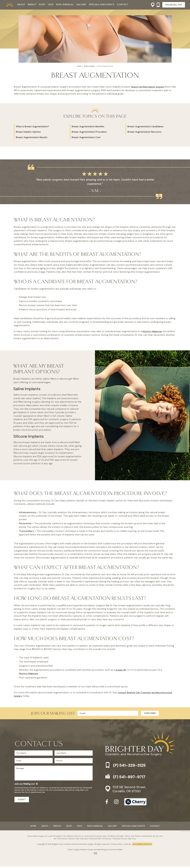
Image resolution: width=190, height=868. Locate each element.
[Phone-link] (157, 5)
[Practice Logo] (10, 5)
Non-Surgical (65, 4)
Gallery (81, 4)
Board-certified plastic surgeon (149, 87)
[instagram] (116, 804)
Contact (123, 4)
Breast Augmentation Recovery (144, 132)
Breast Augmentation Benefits (88, 126)
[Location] (152, 5)
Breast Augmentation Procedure (89, 132)
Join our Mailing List (25, 785)
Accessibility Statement (142, 846)
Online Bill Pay (174, 5)
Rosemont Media (115, 851)
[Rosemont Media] (95, 855)
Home (79, 66)
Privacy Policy (117, 846)
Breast (32, 4)
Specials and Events (102, 4)
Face (51, 4)
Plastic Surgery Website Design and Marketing (86, 851)
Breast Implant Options (28, 132)
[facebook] (107, 804)
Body (42, 4)
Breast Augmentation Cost (86, 137)
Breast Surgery (89, 66)
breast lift (121, 670)
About (21, 4)
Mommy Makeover (153, 331)
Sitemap (128, 846)
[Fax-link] (140, 777)
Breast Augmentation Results (32, 137)
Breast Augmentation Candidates (145, 126)
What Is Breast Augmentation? (32, 126)
